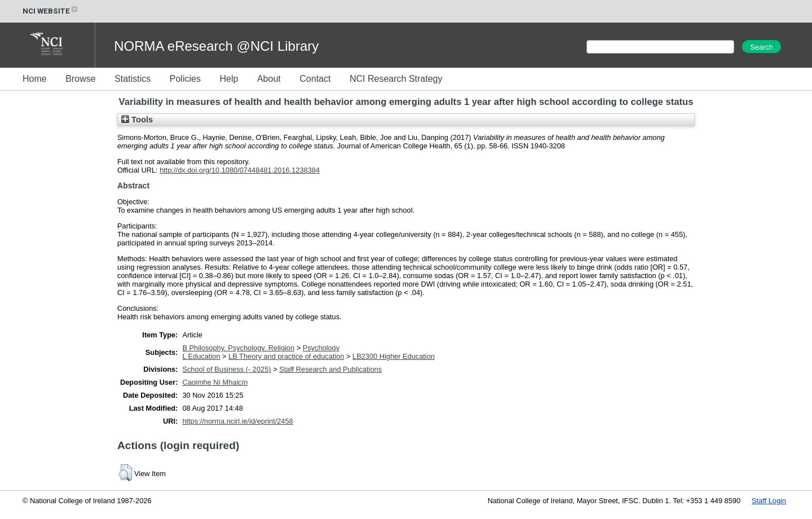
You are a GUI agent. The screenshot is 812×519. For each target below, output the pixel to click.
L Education (201, 356)
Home (35, 79)
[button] (125, 473)
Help (229, 79)
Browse (80, 79)
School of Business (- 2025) (226, 369)
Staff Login (769, 501)
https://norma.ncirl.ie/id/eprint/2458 (237, 421)
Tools (137, 120)
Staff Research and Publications (330, 369)
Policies (185, 79)
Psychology (321, 348)
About (269, 79)
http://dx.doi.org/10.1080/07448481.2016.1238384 (240, 170)
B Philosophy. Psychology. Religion (238, 348)
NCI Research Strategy (396, 79)
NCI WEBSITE (51, 11)
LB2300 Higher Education (394, 356)
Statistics (133, 79)
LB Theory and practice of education (286, 356)
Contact (315, 79)
